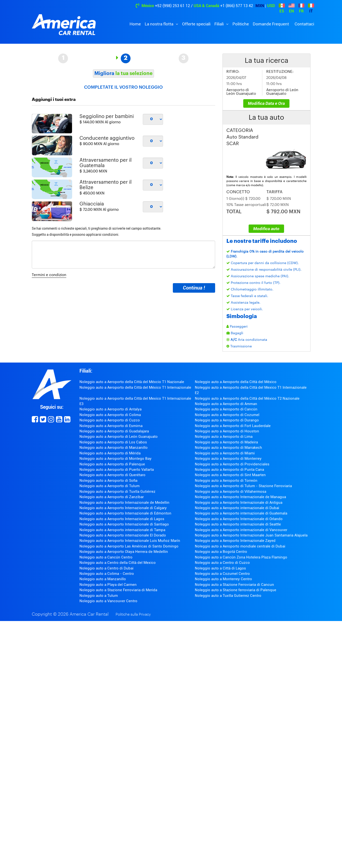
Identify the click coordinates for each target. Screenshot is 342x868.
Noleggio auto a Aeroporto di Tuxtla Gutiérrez (117, 492)
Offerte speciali (196, 24)
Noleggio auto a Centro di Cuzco (222, 563)
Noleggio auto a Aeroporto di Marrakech (228, 448)
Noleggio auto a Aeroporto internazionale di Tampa (122, 530)
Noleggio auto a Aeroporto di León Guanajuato (119, 437)
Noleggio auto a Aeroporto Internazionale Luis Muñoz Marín (130, 541)
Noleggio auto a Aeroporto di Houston (227, 431)
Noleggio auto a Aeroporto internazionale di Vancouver (241, 530)
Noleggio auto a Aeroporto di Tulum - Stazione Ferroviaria (243, 486)
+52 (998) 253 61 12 (172, 6)
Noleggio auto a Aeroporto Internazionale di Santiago (124, 524)
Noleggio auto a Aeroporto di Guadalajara (114, 431)
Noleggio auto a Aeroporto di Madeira (226, 442)
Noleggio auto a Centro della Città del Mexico (118, 563)
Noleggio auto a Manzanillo (103, 579)
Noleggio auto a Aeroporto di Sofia (108, 481)
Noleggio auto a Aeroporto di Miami (225, 453)
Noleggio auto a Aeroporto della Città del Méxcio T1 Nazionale (132, 382)
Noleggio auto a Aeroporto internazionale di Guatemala (241, 513)
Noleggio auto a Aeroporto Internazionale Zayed (235, 541)
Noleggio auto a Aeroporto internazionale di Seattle (238, 524)
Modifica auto (266, 229)
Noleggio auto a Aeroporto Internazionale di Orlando (239, 519)
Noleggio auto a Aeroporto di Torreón (226, 481)
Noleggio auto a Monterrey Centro (223, 579)
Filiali (220, 24)
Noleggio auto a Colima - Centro (107, 574)
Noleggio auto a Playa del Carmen (108, 585)
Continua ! (194, 288)
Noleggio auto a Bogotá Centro (221, 552)
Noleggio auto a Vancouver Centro (108, 601)
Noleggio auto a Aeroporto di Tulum (110, 486)
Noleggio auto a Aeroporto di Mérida (110, 453)
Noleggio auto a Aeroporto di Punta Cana (229, 470)
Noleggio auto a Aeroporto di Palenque (112, 464)
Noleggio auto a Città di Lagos (220, 568)
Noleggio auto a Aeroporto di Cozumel (227, 415)
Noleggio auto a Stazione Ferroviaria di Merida (118, 590)
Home (135, 24)
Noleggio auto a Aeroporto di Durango (227, 420)
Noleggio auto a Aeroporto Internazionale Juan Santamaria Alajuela (251, 535)
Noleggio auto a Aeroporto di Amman (226, 404)
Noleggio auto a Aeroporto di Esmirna (111, 426)
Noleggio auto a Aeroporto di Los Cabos (113, 442)
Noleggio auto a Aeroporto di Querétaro (112, 475)
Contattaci (304, 24)
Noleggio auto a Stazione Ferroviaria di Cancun (234, 585)
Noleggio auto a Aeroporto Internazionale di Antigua (239, 503)
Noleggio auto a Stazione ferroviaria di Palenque (236, 590)
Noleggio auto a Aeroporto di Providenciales (232, 464)
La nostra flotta (160, 24)
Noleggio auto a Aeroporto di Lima (224, 437)
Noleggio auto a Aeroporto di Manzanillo (114, 448)
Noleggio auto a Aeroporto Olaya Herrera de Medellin (124, 552)
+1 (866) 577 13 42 (237, 6)
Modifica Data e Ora (266, 103)
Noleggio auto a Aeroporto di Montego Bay (116, 459)
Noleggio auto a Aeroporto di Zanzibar (112, 497)
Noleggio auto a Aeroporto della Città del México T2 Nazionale (247, 398)
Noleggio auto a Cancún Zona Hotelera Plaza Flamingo (241, 557)
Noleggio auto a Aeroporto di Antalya (110, 409)
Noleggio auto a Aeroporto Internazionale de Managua (240, 497)
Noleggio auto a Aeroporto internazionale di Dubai (237, 508)
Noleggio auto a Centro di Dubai (106, 568)
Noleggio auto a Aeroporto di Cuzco (110, 420)
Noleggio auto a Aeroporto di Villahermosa (231, 492)
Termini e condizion (49, 275)
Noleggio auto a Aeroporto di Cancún (226, 409)
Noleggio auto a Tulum (99, 596)
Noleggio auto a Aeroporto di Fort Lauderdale (233, 426)
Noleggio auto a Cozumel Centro (222, 574)
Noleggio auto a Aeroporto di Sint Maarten (230, 475)
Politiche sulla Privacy (133, 615)
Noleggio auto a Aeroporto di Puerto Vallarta (117, 470)
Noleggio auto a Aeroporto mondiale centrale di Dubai (240, 546)
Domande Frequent (271, 24)
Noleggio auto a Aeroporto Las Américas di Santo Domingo (129, 546)
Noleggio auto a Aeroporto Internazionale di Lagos (122, 519)
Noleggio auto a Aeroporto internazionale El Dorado (123, 535)
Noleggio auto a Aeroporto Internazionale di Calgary (123, 508)
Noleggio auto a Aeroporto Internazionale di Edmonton (125, 513)
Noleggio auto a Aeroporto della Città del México (236, 382)
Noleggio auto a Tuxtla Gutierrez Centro (228, 596)
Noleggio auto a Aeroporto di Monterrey (228, 459)
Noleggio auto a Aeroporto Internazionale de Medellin (124, 503)
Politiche (241, 24)
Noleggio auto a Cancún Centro (106, 557)
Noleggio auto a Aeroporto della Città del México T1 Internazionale (135, 387)
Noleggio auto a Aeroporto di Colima (110, 415)
